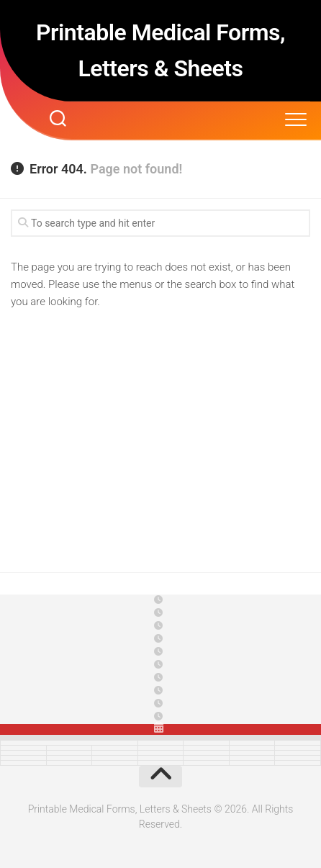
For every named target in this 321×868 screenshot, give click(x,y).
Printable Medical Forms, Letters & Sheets (160, 50)
